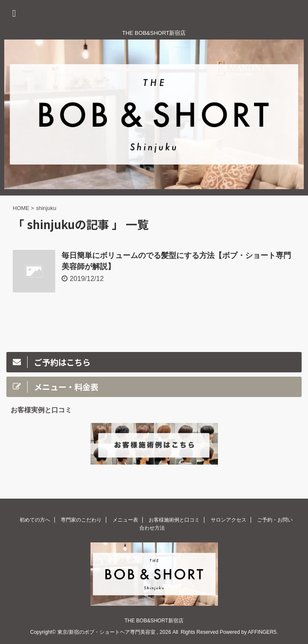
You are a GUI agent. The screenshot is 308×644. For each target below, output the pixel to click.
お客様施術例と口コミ (174, 520)
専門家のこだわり (81, 520)
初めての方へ (35, 520)
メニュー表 (125, 520)
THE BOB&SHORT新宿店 (154, 621)
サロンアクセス (229, 520)
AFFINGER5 (262, 632)
